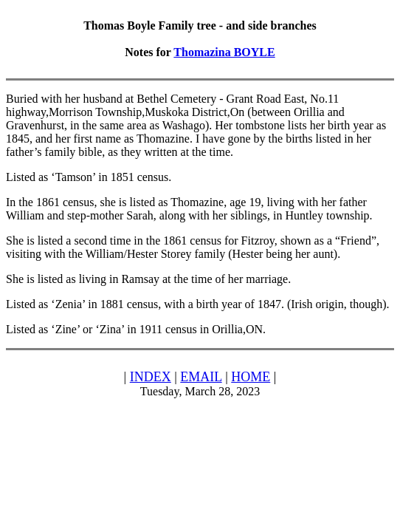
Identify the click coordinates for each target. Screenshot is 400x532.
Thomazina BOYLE (224, 52)
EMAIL (201, 377)
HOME (251, 377)
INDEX (151, 377)
